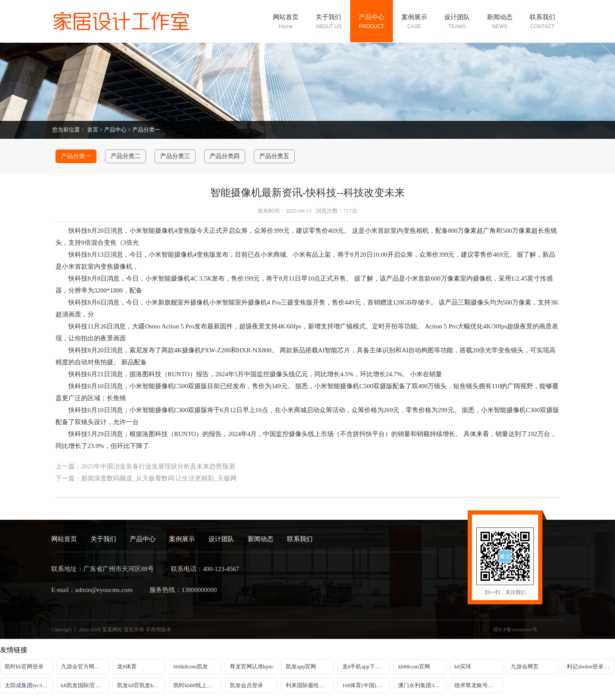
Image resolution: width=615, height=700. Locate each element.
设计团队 (221, 539)
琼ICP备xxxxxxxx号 (515, 630)
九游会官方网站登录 (85, 666)
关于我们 (103, 539)
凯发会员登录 (246, 685)
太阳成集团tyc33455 (29, 685)
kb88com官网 (414, 666)
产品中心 (115, 130)
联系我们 (300, 539)
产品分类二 (126, 156)
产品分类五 (274, 156)
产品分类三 (175, 156)
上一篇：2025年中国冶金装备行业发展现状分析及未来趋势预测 (145, 466)
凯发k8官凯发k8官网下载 (141, 685)
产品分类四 (225, 156)
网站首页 (64, 539)
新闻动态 (261, 539)
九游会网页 (525, 666)
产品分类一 (146, 130)
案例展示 (182, 539)
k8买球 (463, 666)
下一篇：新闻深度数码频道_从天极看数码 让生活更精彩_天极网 (146, 478)
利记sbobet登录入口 (591, 666)
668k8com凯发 (191, 666)
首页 (93, 130)
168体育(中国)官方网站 (366, 685)
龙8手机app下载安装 (366, 666)
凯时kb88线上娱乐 (196, 685)
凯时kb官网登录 (24, 666)
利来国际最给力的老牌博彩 (310, 685)
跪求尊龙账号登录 (477, 685)
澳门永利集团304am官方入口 (422, 685)
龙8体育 (127, 666)
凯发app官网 (301, 666)
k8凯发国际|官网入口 (85, 685)
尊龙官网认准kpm (251, 666)
